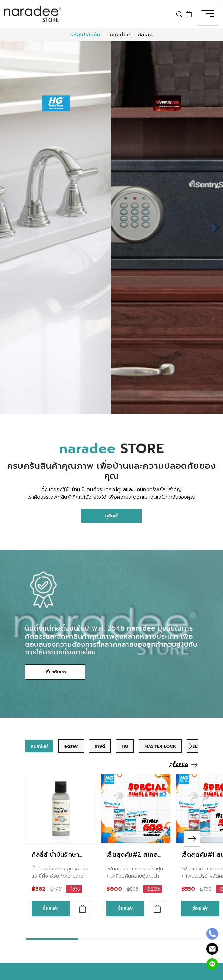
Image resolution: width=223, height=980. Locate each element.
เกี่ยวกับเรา (55, 672)
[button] (215, 227)
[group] (39, 746)
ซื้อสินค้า (51, 908)
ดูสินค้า (112, 516)
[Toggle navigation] (208, 14)
